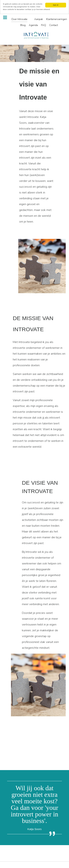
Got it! (56, 4)
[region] (34, 52)
